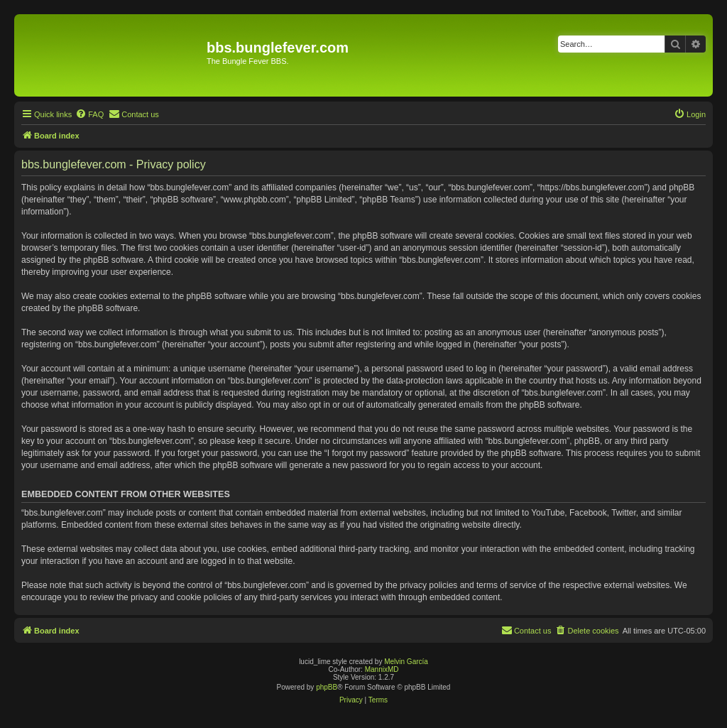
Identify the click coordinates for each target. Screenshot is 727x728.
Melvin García (406, 662)
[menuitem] (89, 114)
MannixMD (382, 669)
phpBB (327, 687)
